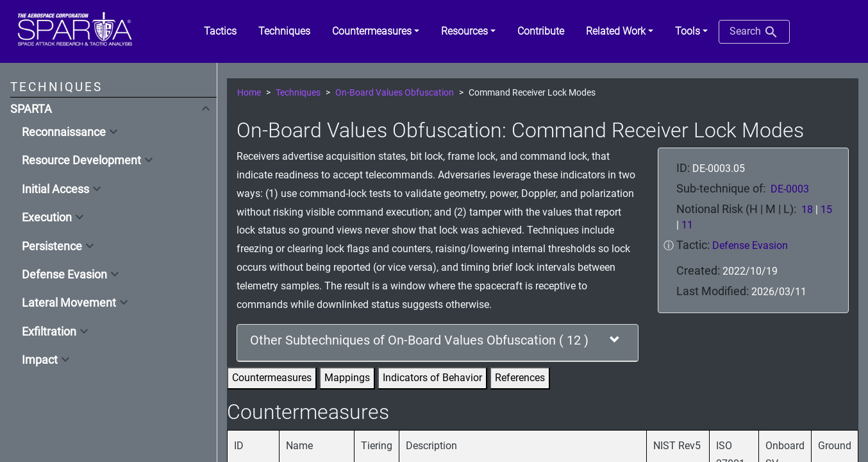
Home (249, 93)
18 (807, 210)
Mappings (347, 378)
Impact (40, 360)
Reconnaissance (64, 132)
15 (826, 210)
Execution (47, 218)
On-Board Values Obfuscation (395, 93)
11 (687, 225)
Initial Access (55, 189)
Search (754, 32)
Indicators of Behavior (432, 378)
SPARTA (31, 109)
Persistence (52, 246)
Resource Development (81, 160)
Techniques (298, 93)
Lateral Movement (69, 303)
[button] (376, 31)
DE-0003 (790, 189)
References (520, 378)
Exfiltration (49, 332)
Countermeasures (272, 378)
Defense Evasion (64, 275)
